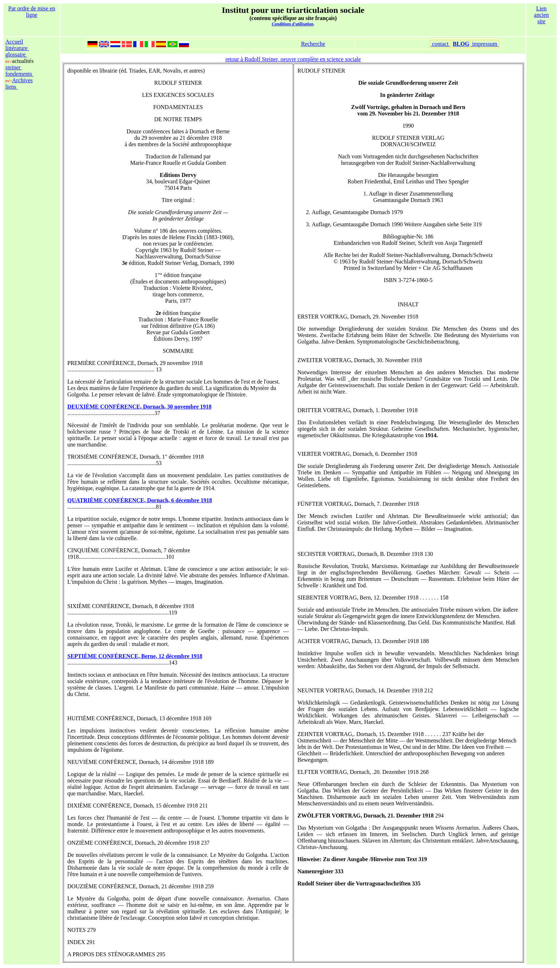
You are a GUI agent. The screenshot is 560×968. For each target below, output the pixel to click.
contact (440, 44)
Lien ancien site (541, 15)
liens (11, 87)
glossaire (16, 55)
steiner (14, 67)
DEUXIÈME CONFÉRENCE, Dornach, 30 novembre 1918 (140, 407)
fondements (19, 74)
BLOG (461, 44)
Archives (22, 80)
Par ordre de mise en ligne (32, 12)
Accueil (14, 42)
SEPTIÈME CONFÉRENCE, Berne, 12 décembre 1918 (135, 656)
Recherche (313, 44)
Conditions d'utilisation (292, 24)
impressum (485, 44)
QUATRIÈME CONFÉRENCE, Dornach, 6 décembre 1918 (140, 500)
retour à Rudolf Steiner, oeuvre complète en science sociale (293, 59)
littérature (17, 48)
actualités (23, 61)
